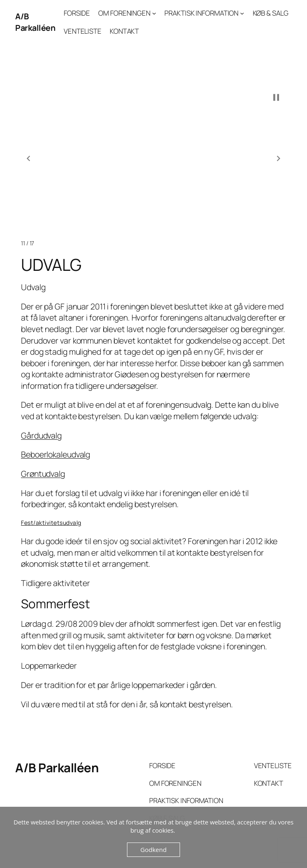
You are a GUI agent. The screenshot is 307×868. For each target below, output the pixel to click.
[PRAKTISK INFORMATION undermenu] (242, 13)
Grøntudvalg (43, 474)
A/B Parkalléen (35, 22)
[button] (28, 159)
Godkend (154, 850)
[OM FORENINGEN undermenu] (154, 13)
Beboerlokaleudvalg (55, 454)
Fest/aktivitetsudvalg (51, 523)
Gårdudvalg (41, 435)
